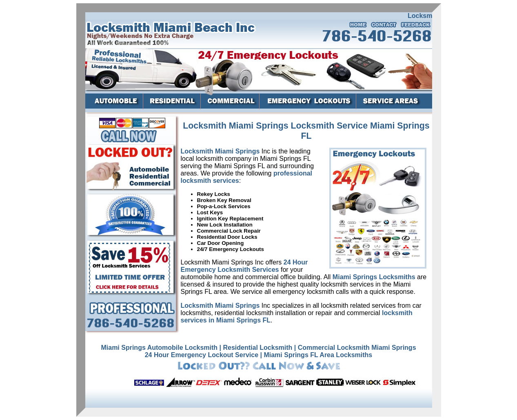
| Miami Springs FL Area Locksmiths (316, 355)
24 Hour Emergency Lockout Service (202, 355)
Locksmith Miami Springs (220, 151)
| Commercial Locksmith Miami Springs (355, 348)
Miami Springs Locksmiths (374, 277)
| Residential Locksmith (256, 348)
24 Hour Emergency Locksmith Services (244, 266)
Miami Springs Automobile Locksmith (159, 348)
